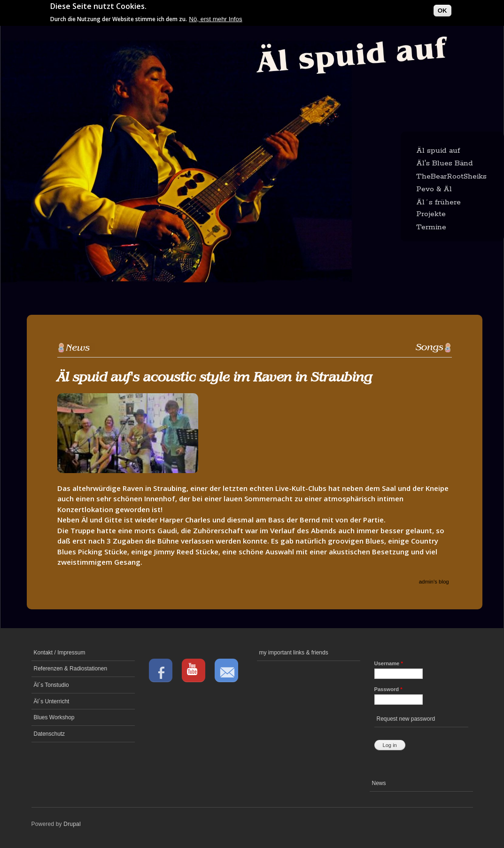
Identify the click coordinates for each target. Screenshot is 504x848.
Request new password (406, 719)
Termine (431, 227)
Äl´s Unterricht (52, 701)
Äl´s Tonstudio (51, 685)
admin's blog (434, 582)
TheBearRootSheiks (451, 176)
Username (389, 663)
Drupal (72, 824)
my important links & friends (294, 653)
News (379, 783)
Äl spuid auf (438, 151)
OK (442, 8)
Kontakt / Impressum (60, 653)
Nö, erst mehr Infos (215, 17)
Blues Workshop (54, 717)
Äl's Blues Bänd (445, 163)
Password (388, 689)
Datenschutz (50, 734)
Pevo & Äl (434, 189)
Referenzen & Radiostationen (71, 669)
